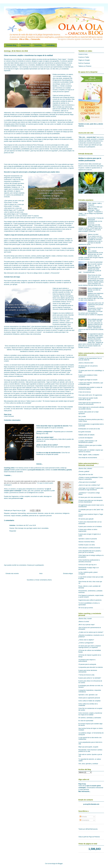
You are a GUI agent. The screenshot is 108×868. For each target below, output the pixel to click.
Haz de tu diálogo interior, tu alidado (38, 273)
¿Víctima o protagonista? (86, 643)
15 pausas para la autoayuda (87, 664)
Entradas (83, 817)
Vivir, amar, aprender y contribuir (88, 764)
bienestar (41, 513)
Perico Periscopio (38, 145)
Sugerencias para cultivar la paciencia (90, 600)
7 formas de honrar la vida (86, 675)
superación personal (45, 516)
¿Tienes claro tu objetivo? (86, 640)
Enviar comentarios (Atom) (44, 580)
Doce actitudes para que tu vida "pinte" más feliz (95, 320)
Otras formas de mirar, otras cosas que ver (95, 276)
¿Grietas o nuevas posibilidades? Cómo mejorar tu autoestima (91, 478)
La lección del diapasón (86, 438)
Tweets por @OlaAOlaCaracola (88, 829)
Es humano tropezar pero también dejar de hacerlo (58, 401)
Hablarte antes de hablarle (86, 435)
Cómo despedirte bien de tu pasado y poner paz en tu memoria (90, 552)
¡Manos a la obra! (93, 234)
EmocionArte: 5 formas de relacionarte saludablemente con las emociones (96, 221)
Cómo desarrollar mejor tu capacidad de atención (52, 426)
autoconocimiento (32, 513)
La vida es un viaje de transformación (48, 453)
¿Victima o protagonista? (44, 432)
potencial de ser (34, 516)
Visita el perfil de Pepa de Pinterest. (89, 837)
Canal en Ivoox (83, 54)
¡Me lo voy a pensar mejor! (45, 437)
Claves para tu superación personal (89, 698)
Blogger (60, 864)
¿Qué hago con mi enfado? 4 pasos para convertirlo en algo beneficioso (91, 489)
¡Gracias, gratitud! (84, 471)
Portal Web (25, 45)
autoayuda (14, 513)
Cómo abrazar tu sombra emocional (45, 225)
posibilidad (25, 516)
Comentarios (84, 820)
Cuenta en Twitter (84, 57)
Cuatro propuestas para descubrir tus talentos (27, 224)
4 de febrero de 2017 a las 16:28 (26, 525)
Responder (13, 531)
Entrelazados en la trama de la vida (89, 429)
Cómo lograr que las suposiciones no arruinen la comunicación (90, 403)
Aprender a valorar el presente (88, 539)
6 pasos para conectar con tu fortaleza (90, 527)
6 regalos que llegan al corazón (88, 380)
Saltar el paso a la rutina (34, 401)
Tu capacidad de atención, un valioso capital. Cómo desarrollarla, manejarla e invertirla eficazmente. (96, 336)
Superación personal (26, 225)
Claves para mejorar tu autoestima (53, 224)
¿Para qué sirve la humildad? (87, 482)
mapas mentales (16, 516)
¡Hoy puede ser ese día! (86, 475)
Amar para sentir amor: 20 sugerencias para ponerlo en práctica (96, 305)
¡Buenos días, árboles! (85, 469)
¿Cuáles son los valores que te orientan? (91, 632)
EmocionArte (55, 273)
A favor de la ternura (85, 392)
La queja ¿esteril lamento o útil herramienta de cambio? (88, 442)
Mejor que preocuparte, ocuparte (88, 747)
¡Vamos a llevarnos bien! (86, 363)
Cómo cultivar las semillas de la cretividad (18, 403)
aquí (22, 498)
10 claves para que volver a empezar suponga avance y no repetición (90, 647)
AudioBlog (51, 45)
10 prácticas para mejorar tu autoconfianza (87, 660)
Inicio (41, 574)
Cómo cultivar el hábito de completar (90, 701)
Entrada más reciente (12, 574)
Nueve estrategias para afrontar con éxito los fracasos (95, 290)
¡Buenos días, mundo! (85, 619)
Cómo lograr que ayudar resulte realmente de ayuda (88, 399)
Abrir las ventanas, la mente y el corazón (29, 332)
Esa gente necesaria (85, 432)
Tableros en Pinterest (85, 66)
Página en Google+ (84, 60)
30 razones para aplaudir (86, 519)
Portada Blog (11, 45)
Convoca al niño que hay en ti (87, 565)
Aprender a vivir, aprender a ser (88, 695)
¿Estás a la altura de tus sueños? (47, 445)
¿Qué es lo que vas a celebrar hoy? (89, 485)
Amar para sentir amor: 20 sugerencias (90, 395)
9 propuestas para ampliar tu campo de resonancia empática (90, 388)
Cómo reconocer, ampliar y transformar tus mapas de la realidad (90, 714)
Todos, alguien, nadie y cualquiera (89, 455)
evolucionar (58, 513)
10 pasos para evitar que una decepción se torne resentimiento (91, 501)
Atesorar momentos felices (87, 542)
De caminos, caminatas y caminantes (90, 718)
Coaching (38, 45)
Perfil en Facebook (84, 63)
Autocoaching (22, 513)
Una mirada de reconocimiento (88, 458)
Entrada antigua (68, 574)
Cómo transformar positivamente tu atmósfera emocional (89, 561)
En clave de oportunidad (95, 262)
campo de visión (49, 513)
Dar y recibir (82, 417)
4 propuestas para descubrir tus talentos (91, 667)
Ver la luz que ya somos (86, 608)
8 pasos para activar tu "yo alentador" (90, 678)
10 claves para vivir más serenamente (90, 497)
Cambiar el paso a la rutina (87, 545)
